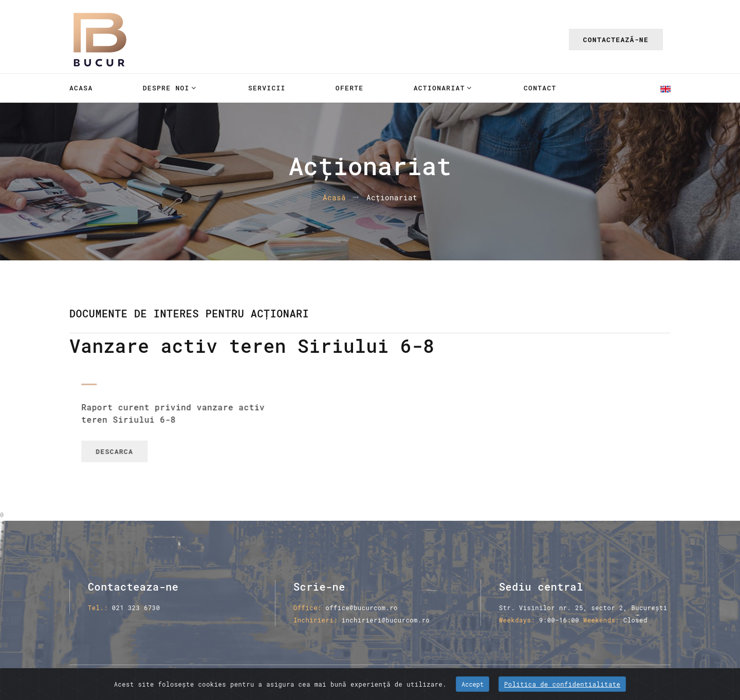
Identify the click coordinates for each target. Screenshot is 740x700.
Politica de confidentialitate (562, 684)
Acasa (81, 88)
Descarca (129, 451)
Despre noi (166, 88)
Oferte (350, 88)
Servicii (267, 88)
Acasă (334, 198)
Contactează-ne (616, 40)
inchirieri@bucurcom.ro (386, 620)
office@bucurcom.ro (361, 608)
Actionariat (439, 88)
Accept (473, 684)
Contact (540, 88)
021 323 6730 (136, 608)
